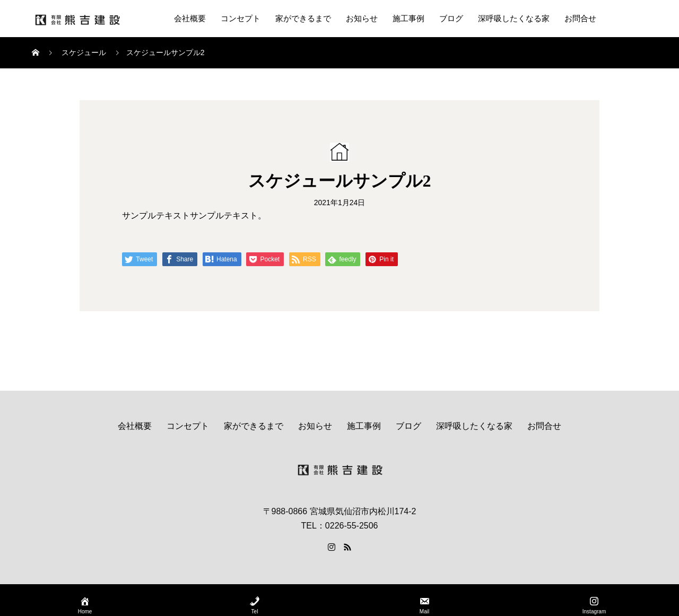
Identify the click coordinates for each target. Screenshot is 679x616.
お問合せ (580, 19)
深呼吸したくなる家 (514, 19)
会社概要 (190, 19)
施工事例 (408, 19)
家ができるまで (303, 19)
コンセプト (241, 19)
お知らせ (362, 19)
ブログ (451, 19)
